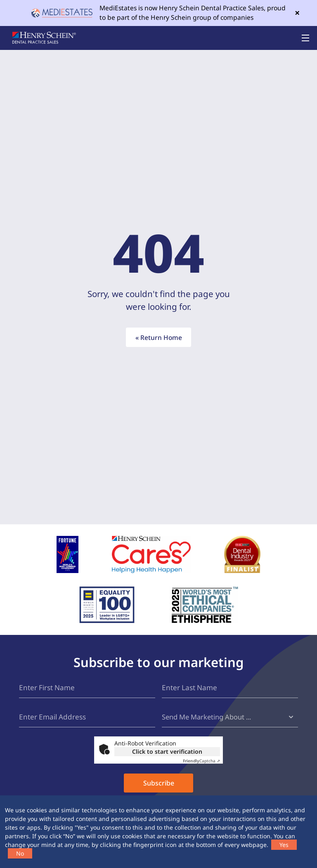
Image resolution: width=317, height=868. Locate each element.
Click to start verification (167, 753)
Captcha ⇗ (201, 762)
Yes (284, 845)
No (20, 853)
